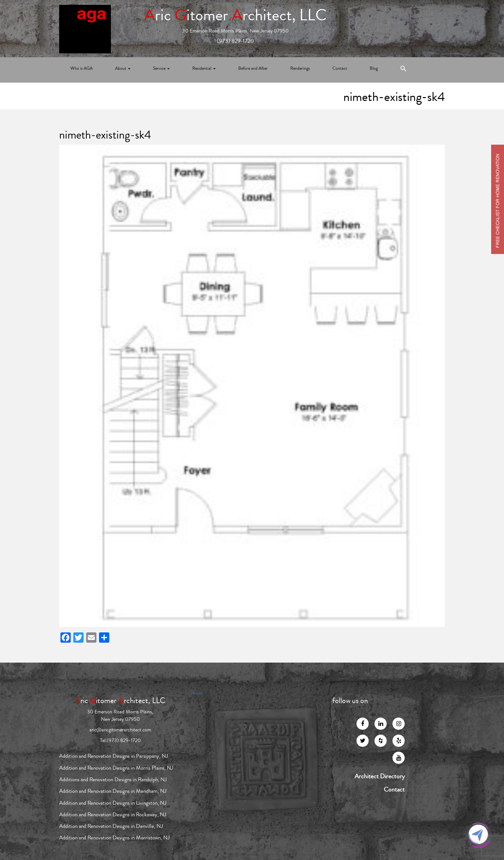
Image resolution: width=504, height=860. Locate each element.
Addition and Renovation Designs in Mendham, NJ (113, 791)
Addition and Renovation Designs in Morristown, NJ (114, 838)
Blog (374, 68)
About (123, 68)
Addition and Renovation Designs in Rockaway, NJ (113, 815)
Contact (340, 68)
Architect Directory (380, 776)
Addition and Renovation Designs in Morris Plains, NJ (116, 768)
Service (161, 68)
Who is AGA (81, 68)
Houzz (197, 693)
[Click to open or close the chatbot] (478, 834)
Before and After (253, 68)
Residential (204, 68)
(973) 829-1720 (235, 41)
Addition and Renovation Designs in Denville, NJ (111, 826)
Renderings (300, 68)
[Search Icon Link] (403, 70)
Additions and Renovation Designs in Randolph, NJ (113, 779)
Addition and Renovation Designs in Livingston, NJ (113, 803)
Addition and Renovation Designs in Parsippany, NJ (114, 756)
